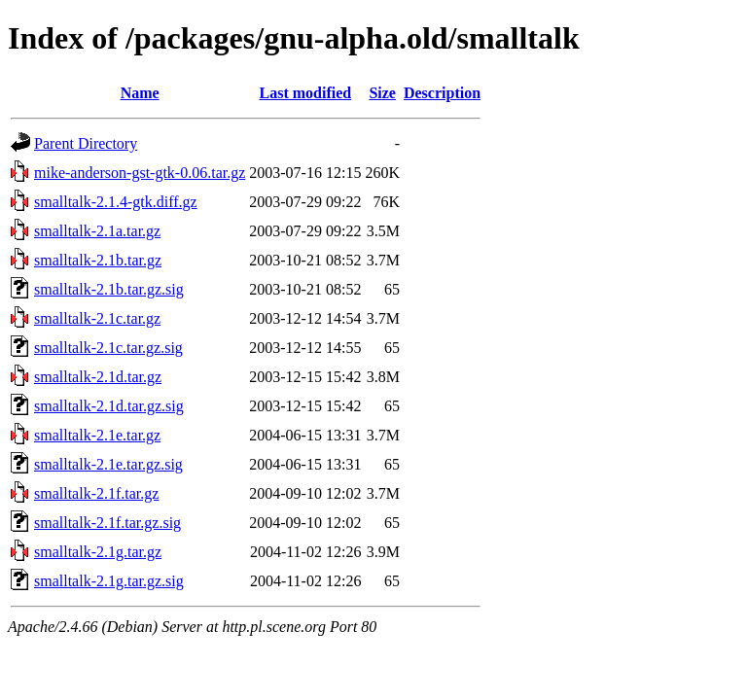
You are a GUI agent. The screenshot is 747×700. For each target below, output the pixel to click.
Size (382, 93)
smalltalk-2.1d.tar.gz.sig (109, 406)
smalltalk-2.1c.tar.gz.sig (108, 348)
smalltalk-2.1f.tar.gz (96, 493)
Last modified (306, 93)
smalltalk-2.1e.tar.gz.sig (108, 464)
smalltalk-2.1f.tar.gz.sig (107, 523)
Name (140, 93)
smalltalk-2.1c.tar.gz (97, 318)
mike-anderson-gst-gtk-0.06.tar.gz (140, 173)
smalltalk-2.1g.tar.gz (98, 552)
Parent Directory (86, 143)
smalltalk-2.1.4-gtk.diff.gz (116, 202)
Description (442, 93)
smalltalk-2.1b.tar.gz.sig (109, 289)
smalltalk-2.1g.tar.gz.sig (109, 581)
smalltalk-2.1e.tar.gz (97, 435)
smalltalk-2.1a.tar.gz (97, 231)
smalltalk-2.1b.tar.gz (98, 260)
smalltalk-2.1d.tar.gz (98, 377)
